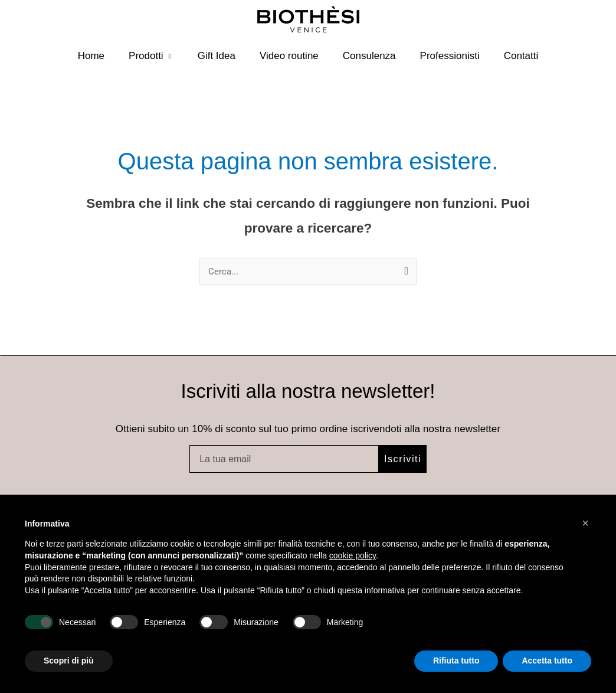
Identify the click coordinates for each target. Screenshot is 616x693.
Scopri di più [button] (69, 661)
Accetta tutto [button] (547, 661)
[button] (585, 523)
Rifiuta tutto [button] (456, 661)
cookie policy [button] (353, 555)
